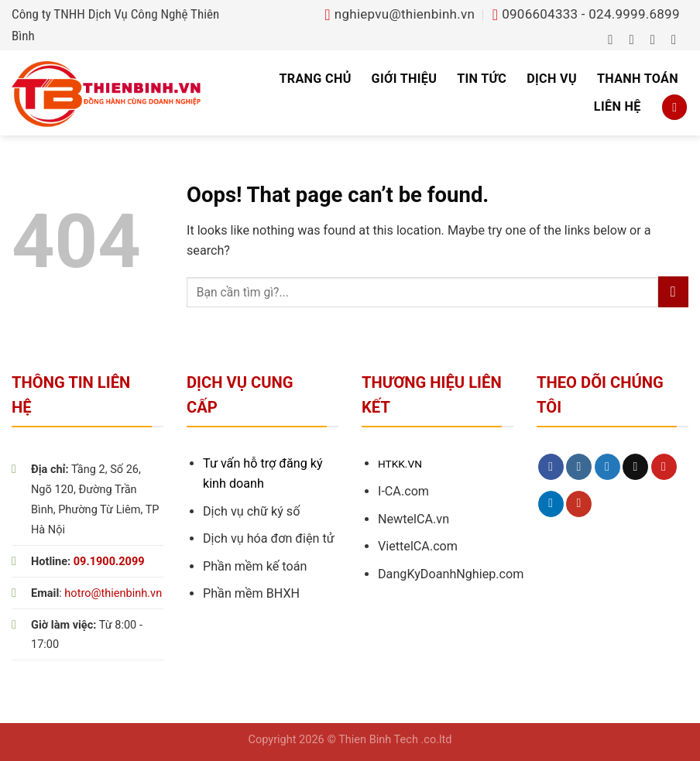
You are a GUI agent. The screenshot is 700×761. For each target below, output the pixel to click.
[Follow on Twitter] (657, 39)
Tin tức (482, 79)
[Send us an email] (678, 39)
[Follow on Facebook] (614, 39)
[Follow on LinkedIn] (551, 504)
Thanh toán (638, 79)
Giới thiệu (405, 79)
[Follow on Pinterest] (664, 467)
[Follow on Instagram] (636, 39)
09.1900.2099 (109, 562)
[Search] (674, 107)
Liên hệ (618, 106)
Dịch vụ (552, 79)
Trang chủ (315, 79)
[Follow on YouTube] (579, 504)
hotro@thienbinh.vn (113, 593)
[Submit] (673, 292)
